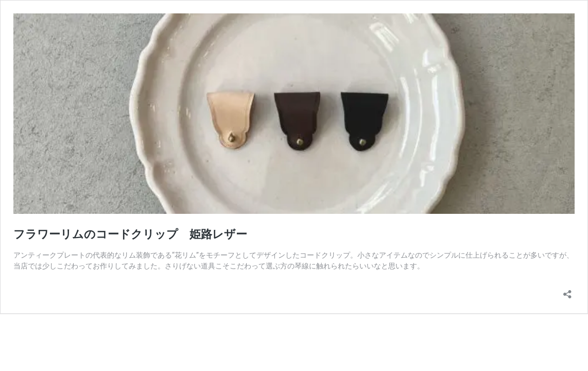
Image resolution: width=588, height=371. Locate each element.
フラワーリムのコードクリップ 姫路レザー (130, 234)
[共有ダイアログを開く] (567, 291)
